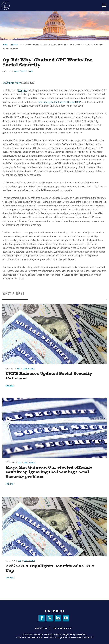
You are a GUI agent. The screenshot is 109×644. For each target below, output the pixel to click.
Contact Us (41, 629)
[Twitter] (50, 618)
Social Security (29, 368)
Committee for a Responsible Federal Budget (6, 6)
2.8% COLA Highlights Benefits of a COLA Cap (50, 568)
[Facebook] (42, 618)
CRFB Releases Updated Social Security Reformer (49, 376)
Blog (18, 368)
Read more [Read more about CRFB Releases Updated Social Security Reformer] (9, 386)
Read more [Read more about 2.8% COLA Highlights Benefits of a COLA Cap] (9, 578)
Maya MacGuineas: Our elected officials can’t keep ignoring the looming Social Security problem (49, 472)
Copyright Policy (62, 629)
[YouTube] (66, 618)
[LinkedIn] (58, 618)
